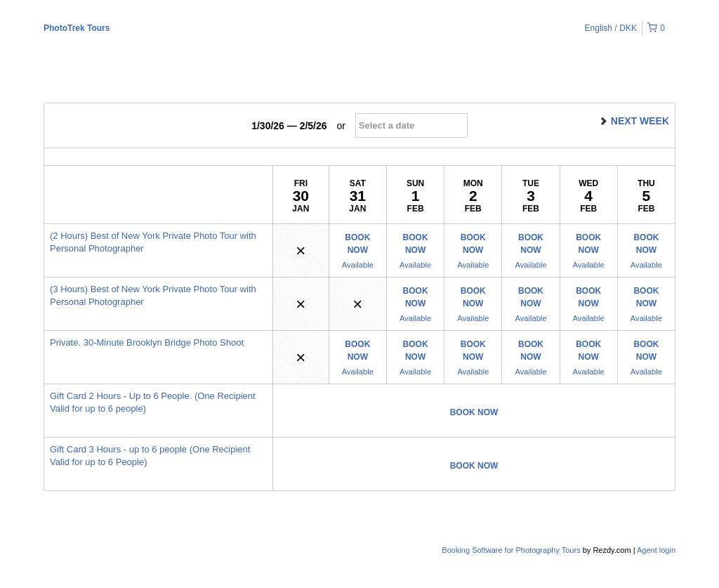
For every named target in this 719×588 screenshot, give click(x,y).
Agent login (656, 550)
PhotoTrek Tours (77, 28)
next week (634, 121)
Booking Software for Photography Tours (512, 550)
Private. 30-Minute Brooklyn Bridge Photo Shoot (147, 342)
